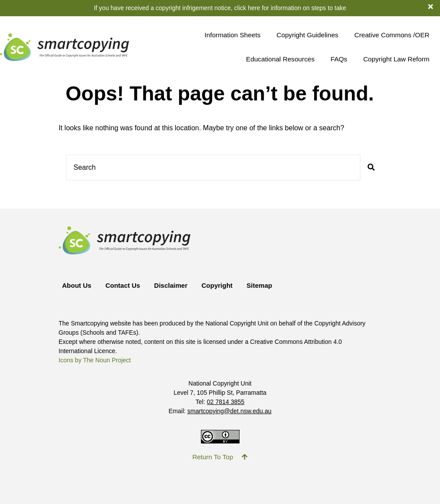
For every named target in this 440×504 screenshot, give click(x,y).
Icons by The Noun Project (95, 360)
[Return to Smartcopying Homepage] (64, 47)
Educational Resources (280, 59)
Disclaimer (171, 285)
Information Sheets (232, 35)
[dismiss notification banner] (434, 6)
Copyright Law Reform (396, 59)
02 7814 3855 (226, 402)
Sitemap (259, 285)
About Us (77, 285)
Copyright (217, 285)
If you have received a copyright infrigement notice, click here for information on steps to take (220, 8)
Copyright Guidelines (307, 35)
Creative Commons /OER (392, 35)
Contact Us (123, 285)
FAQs (339, 59)
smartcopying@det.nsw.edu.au (229, 411)
